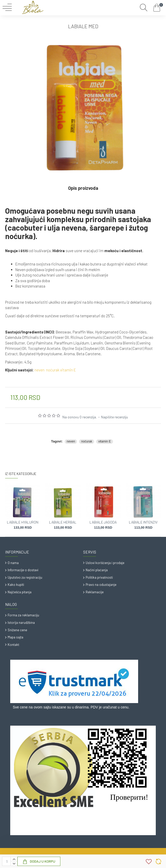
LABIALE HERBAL (63, 522)
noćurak (53, 370)
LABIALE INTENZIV (143, 522)
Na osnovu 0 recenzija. (80, 417)
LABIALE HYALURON (23, 522)
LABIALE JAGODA (103, 522)
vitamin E (68, 370)
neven (40, 370)
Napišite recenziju (114, 417)
